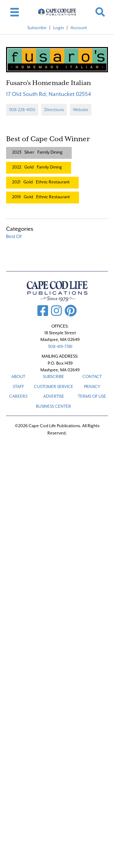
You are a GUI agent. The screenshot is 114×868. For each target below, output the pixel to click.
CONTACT (92, 376)
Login (59, 28)
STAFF (18, 386)
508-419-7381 (60, 346)
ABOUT (18, 376)
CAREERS (18, 396)
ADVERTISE (54, 396)
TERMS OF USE (92, 396)
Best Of (14, 237)
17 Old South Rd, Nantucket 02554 (49, 94)
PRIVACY (92, 386)
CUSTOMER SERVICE (54, 386)
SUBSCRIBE (54, 376)
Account (79, 28)
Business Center (54, 406)
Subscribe (37, 28)
